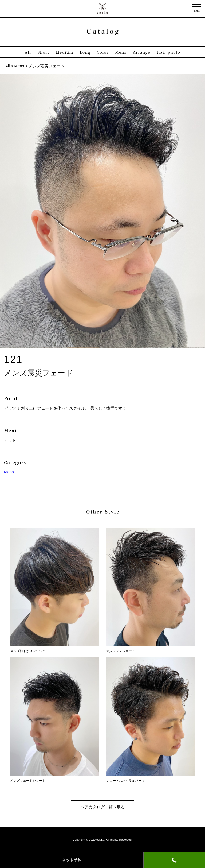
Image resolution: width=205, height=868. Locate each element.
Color (103, 52)
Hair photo (168, 52)
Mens (121, 52)
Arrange (142, 52)
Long (85, 52)
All (28, 52)
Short (44, 52)
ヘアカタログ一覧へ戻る (103, 807)
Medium (65, 52)
